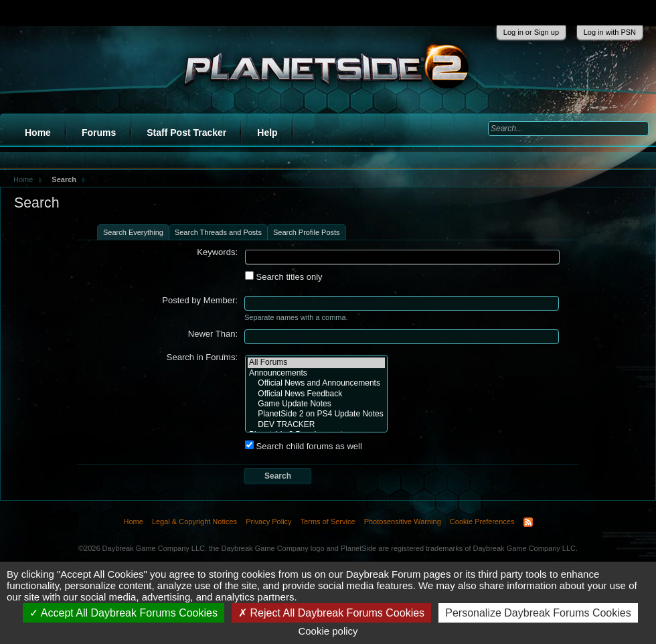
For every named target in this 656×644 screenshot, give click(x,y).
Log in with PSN (610, 32)
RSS (528, 522)
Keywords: (217, 252)
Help (267, 133)
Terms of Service (328, 521)
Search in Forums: (202, 357)
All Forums (316, 363)
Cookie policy (328, 631)
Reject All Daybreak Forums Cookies (331, 613)
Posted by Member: (200, 300)
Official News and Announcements (316, 383)
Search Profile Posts (307, 232)
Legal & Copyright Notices (194, 521)
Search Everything (133, 232)
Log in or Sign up (531, 32)
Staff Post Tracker (186, 133)
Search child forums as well (304, 446)
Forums (99, 133)
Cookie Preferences (482, 521)
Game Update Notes (316, 404)
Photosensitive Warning (403, 521)
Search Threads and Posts (218, 232)
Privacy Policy (268, 521)
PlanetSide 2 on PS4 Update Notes (316, 414)
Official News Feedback (316, 394)
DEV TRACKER (316, 425)
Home (38, 133)
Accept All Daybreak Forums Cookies (124, 613)
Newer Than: (213, 334)
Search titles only (284, 277)
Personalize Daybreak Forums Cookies (538, 613)
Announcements (316, 373)
